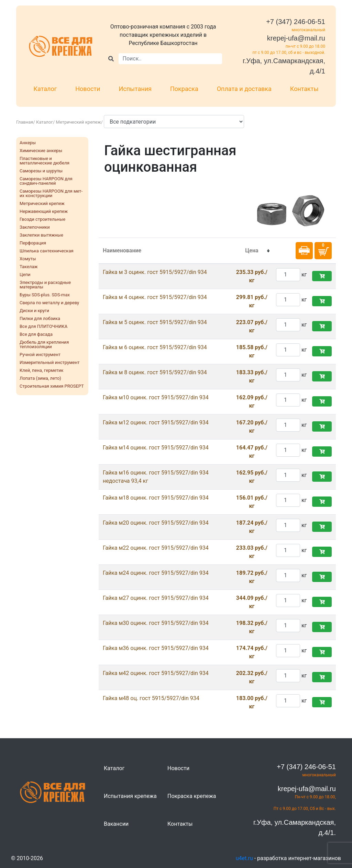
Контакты (304, 89)
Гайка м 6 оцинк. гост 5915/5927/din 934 (155, 347)
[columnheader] (252, 251)
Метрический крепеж (79, 122)
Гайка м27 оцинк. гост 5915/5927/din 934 (156, 598)
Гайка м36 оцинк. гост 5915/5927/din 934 (156, 648)
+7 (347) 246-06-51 (296, 22)
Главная (25, 122)
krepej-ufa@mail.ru (296, 38)
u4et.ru (244, 858)
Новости (88, 89)
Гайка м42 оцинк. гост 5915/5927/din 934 (156, 673)
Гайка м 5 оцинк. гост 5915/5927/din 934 (155, 322)
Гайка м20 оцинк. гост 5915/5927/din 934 (156, 523)
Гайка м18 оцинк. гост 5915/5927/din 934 (156, 498)
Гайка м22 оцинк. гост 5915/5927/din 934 (156, 548)
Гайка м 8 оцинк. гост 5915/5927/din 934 (155, 372)
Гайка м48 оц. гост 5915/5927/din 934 (151, 698)
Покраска (184, 89)
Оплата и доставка (244, 89)
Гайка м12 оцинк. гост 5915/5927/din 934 (156, 422)
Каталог (45, 89)
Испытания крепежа (130, 796)
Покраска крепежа (192, 796)
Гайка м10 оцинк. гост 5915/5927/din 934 (156, 397)
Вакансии (116, 824)
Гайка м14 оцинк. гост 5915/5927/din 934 (156, 448)
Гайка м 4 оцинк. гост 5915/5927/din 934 (155, 297)
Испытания (135, 89)
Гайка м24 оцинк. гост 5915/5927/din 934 (156, 573)
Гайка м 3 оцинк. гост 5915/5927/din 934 (155, 272)
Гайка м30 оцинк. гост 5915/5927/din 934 (156, 623)
